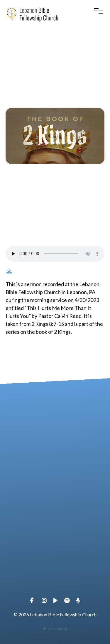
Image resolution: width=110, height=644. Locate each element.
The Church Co (55, 629)
